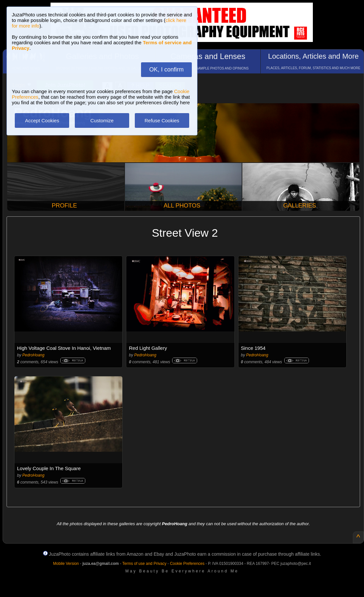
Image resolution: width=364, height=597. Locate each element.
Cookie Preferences (187, 564)
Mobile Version (66, 564)
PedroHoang (33, 355)
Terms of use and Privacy (144, 564)
